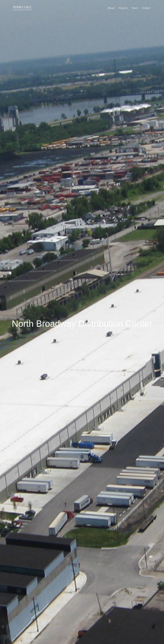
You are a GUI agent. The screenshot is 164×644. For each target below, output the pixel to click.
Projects (123, 8)
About (111, 8)
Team (135, 8)
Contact (146, 8)
